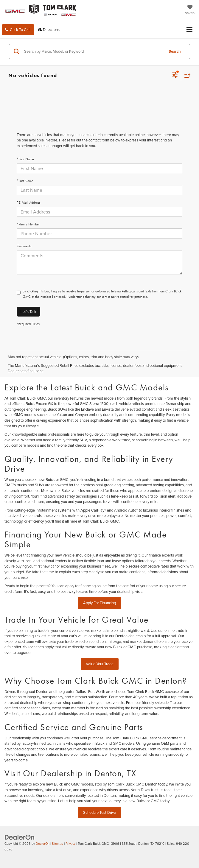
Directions (49, 29)
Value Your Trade (100, 664)
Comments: (24, 246)
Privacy (70, 844)
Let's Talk (28, 311)
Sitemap (57, 844)
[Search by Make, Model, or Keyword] (93, 52)
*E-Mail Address (28, 202)
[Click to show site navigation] (190, 30)
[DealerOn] (20, 837)
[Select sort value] (186, 75)
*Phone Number (28, 224)
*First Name (25, 159)
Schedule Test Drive (99, 812)
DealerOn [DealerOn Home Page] (43, 844)
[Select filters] (175, 76)
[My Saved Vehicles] (190, 10)
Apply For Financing (99, 603)
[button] (18, 30)
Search (175, 51)
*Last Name (25, 181)
